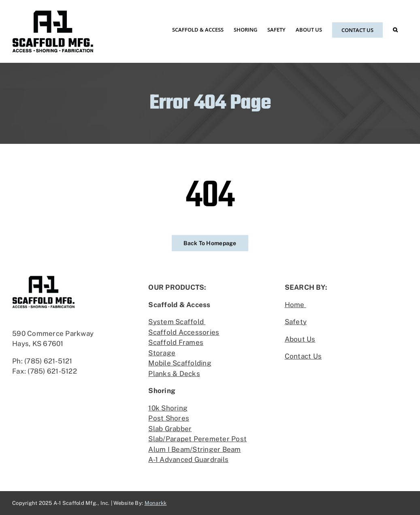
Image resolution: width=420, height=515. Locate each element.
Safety (296, 322)
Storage (162, 353)
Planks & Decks (174, 374)
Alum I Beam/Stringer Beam (194, 449)
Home (295, 305)
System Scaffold (177, 322)
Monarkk (156, 503)
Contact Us (303, 356)
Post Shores (169, 418)
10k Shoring (168, 408)
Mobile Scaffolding (180, 363)
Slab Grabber (170, 429)
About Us (300, 339)
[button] (395, 30)
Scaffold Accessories (184, 332)
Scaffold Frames (176, 342)
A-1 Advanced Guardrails (188, 459)
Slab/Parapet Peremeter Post (197, 439)
